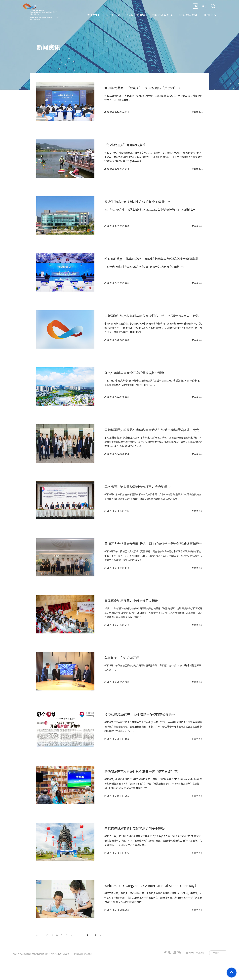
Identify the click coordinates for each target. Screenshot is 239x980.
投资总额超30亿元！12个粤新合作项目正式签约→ (141, 730)
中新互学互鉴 (188, 15)
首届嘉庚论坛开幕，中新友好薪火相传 (133, 614)
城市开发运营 (136, 15)
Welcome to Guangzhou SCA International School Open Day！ (153, 905)
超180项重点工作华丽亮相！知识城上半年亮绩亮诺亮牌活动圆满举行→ (157, 264)
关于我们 (93, 15)
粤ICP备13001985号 (60, 974)
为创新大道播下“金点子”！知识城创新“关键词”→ (144, 89)
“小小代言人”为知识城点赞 (126, 147)
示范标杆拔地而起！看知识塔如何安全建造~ (137, 847)
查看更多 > (197, 113)
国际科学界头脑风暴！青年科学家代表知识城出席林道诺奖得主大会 (154, 439)
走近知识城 (113, 15)
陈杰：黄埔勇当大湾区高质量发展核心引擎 (136, 380)
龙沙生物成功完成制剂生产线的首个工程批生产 (139, 205)
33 (88, 955)
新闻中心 (210, 15)
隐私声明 (190, 973)
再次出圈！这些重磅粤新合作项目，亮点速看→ (139, 497)
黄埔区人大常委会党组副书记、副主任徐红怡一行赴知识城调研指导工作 (158, 555)
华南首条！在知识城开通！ (124, 672)
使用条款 (200, 973)
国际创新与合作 (162, 15)
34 (95, 955)
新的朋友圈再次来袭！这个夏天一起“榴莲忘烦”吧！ (144, 789)
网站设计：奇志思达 (83, 974)
